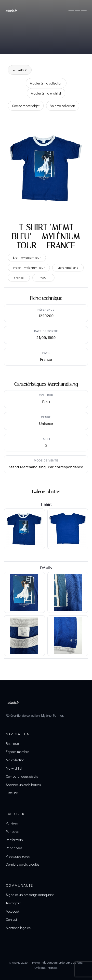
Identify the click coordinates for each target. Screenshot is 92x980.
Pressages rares (18, 856)
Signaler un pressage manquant (30, 895)
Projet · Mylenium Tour (29, 267)
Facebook (13, 911)
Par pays (12, 831)
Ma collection (15, 760)
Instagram (14, 903)
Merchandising (68, 267)
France (19, 278)
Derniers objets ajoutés (23, 864)
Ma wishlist (14, 768)
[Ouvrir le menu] (78, 11)
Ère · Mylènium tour (27, 257)
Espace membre (18, 752)
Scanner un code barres (23, 785)
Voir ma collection (63, 106)
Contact (12, 919)
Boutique (12, 744)
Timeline (12, 793)
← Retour (20, 70)
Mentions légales (18, 928)
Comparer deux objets (22, 776)
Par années (14, 848)
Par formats (14, 840)
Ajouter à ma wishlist (46, 93)
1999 (43, 278)
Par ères (12, 823)
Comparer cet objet (26, 106)
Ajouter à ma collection (46, 83)
